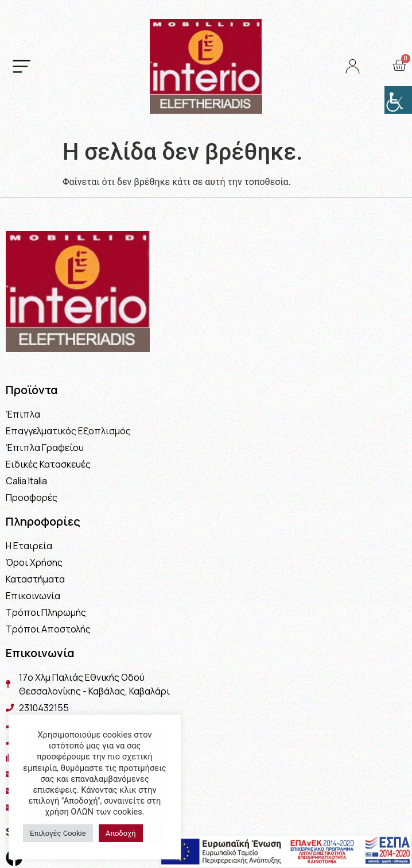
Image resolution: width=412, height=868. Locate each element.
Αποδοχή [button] (121, 833)
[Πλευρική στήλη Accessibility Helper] (398, 100)
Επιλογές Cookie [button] (58, 833)
